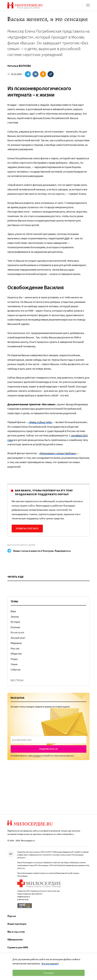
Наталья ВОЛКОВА (19, 66)
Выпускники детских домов (21, 545)
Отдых (14, 659)
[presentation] (48, 740)
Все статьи (17, 680)
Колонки (15, 627)
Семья (14, 664)
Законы (15, 617)
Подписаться (48, 749)
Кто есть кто (17, 632)
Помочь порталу (27, 528)
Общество (16, 654)
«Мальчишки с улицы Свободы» (58, 453)
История (15, 622)
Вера (13, 611)
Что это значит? (50, 963)
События (16, 670)
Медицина (16, 643)
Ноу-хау (15, 648)
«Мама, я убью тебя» (40, 422)
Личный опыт (18, 638)
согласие (37, 756)
